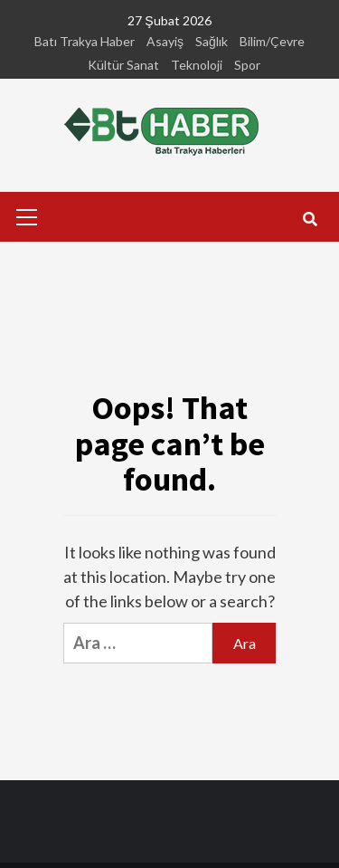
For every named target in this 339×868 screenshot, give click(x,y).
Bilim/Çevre (272, 41)
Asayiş (165, 41)
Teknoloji (197, 65)
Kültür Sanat (123, 65)
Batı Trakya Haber (85, 41)
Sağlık (212, 41)
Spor (247, 65)
